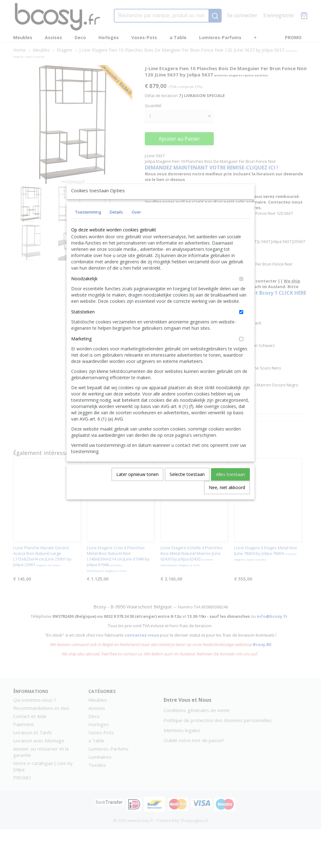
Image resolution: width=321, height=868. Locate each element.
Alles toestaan (230, 489)
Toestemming (88, 226)
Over (136, 226)
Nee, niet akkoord (227, 502)
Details (116, 226)
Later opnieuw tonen (137, 489)
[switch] (241, 293)
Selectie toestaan (187, 489)
